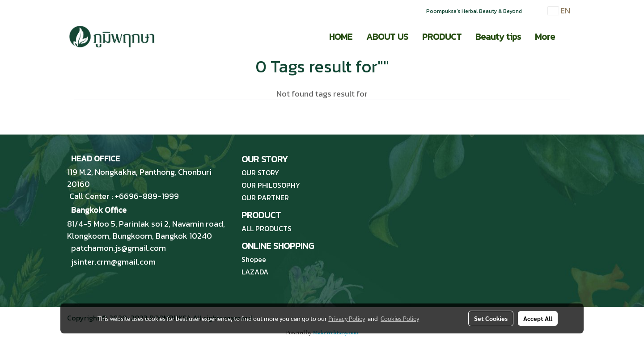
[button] (570, 37)
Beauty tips (498, 37)
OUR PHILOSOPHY (271, 185)
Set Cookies (491, 318)
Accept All (538, 318)
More (545, 37)
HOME (341, 37)
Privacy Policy (347, 318)
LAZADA (255, 272)
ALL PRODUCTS (267, 228)
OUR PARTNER (265, 198)
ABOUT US (387, 37)
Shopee (254, 259)
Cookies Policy (400, 318)
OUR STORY (260, 173)
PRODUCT (442, 37)
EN (559, 11)
